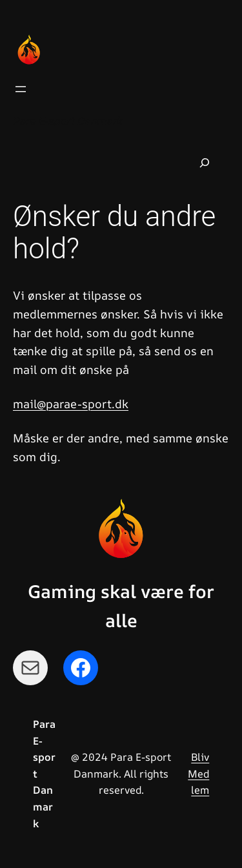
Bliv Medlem (198, 773)
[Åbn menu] (21, 89)
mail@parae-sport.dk (71, 404)
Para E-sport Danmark (68, 121)
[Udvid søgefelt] (205, 163)
